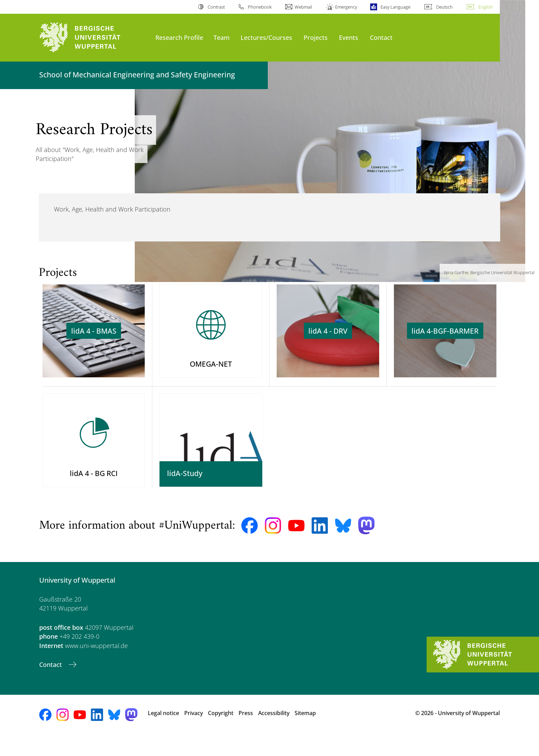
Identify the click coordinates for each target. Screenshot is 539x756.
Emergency (346, 7)
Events (349, 37)
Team (222, 37)
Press (246, 732)
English (486, 7)
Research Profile (179, 37)
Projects (316, 37)
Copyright (221, 732)
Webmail (303, 7)
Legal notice (163, 732)
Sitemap (305, 732)
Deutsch (444, 7)
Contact (381, 37)
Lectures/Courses (266, 37)
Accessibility (274, 732)
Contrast (216, 7)
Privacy (194, 732)
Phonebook (260, 7)
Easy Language (395, 7)
